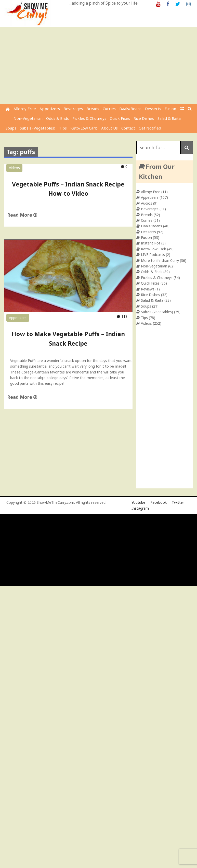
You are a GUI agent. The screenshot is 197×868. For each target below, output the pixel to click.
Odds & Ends (57, 118)
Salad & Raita (169, 118)
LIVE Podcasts (153, 255)
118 (122, 316)
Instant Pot (151, 243)
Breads (93, 109)
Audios (147, 203)
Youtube (138, 502)
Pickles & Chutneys (89, 118)
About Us (109, 128)
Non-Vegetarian (28, 118)
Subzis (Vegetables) (38, 128)
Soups (11, 128)
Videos (14, 168)
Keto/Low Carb (84, 128)
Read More (22, 215)
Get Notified (150, 128)
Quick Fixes (120, 118)
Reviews (148, 289)
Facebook (159, 502)
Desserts (153, 109)
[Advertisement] (99, 65)
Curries (109, 109)
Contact (128, 128)
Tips (63, 128)
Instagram (140, 508)
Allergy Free (25, 109)
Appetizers (50, 109)
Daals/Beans (130, 109)
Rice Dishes (144, 118)
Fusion (170, 109)
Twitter (178, 502)
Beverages (73, 109)
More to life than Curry (160, 260)
